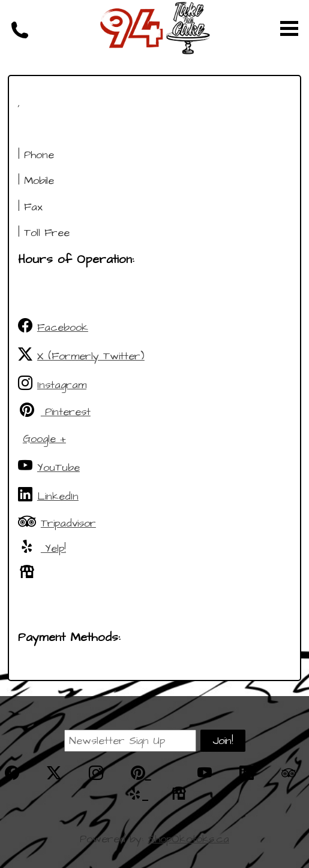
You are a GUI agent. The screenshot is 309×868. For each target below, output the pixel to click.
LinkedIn (48, 495)
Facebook (53, 326)
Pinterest (54, 411)
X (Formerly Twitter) (81, 355)
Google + (44, 439)
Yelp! (42, 548)
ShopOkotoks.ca (188, 839)
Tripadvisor (57, 522)
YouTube (49, 467)
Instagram (52, 384)
